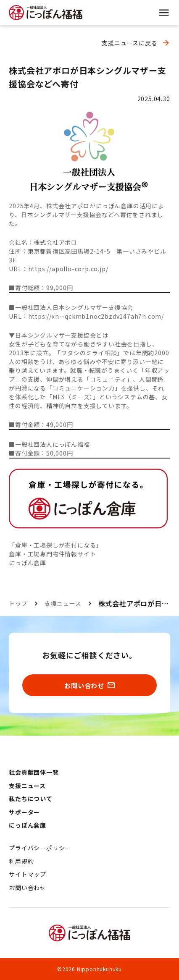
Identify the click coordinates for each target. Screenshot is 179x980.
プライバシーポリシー (40, 848)
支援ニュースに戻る (129, 43)
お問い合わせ (28, 888)
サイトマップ (28, 874)
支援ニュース (63, 603)
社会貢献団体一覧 (34, 772)
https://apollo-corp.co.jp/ (68, 269)
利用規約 (21, 861)
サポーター (24, 812)
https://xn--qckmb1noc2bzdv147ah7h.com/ (96, 316)
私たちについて (31, 799)
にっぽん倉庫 (28, 563)
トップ (18, 603)
